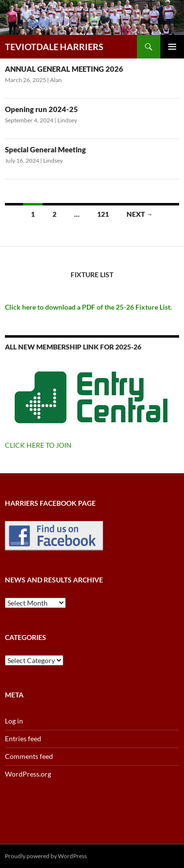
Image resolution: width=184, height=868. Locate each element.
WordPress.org (28, 774)
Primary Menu (172, 47)
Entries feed (23, 738)
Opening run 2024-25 (41, 109)
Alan (56, 80)
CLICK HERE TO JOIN (38, 445)
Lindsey (67, 120)
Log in (14, 721)
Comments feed (29, 756)
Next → (140, 214)
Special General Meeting (45, 149)
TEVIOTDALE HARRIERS (54, 47)
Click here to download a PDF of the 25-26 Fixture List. (88, 307)
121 (103, 214)
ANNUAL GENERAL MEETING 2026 (64, 69)
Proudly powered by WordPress (46, 856)
